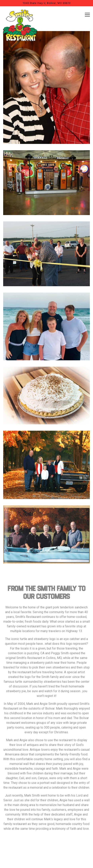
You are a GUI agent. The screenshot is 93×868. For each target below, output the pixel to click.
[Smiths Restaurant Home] (20, 25)
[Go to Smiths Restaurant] (46, 3)
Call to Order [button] (47, 852)
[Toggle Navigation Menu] (87, 15)
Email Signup (46, 863)
